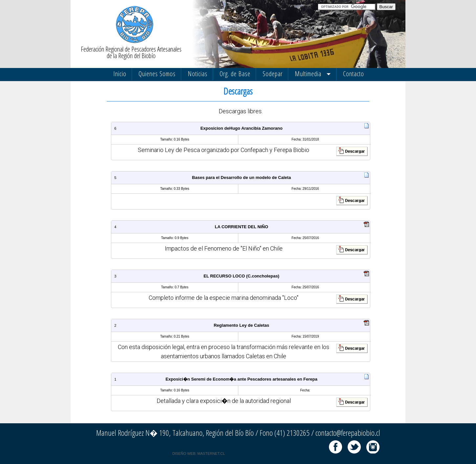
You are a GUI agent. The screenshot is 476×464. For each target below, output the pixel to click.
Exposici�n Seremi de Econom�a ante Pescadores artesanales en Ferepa (241, 379)
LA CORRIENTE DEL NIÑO (241, 227)
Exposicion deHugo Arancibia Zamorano (241, 128)
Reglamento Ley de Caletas (241, 325)
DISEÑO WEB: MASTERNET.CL (199, 453)
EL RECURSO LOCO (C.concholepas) (241, 276)
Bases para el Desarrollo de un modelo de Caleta (241, 177)
